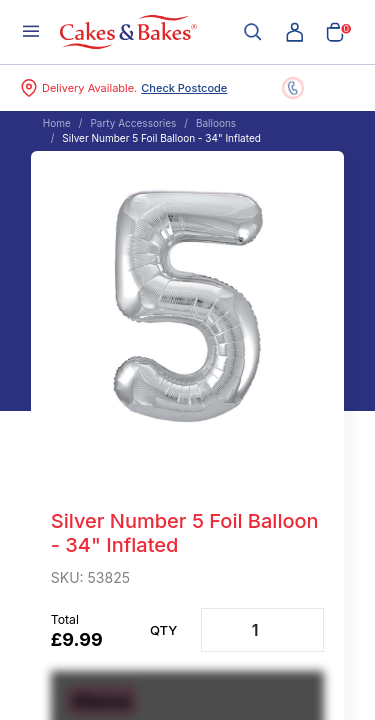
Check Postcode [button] (184, 88)
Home (57, 123)
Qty (163, 630)
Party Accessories (133, 123)
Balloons (216, 123)
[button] (295, 31)
